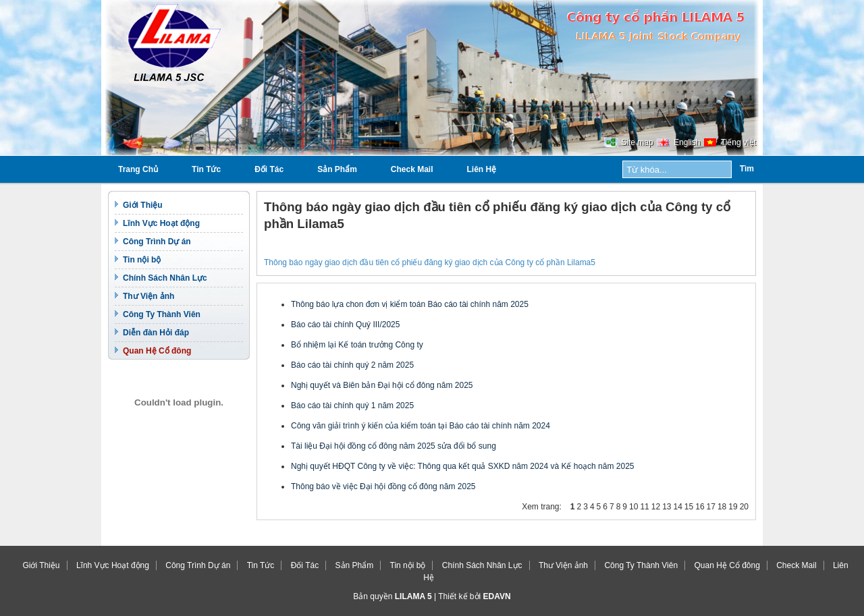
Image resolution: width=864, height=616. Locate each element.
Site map (637, 142)
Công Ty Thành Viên (162, 314)
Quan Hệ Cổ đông (157, 351)
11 (644, 507)
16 (700, 507)
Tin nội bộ (142, 260)
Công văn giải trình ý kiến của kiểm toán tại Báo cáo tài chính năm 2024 (421, 426)
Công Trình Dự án (157, 242)
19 (733, 507)
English (687, 142)
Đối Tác (269, 169)
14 (677, 507)
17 (711, 507)
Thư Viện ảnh (148, 296)
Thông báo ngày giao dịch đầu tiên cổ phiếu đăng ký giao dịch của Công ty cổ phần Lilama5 (430, 262)
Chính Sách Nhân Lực (165, 278)
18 (722, 507)
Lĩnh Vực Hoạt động (161, 223)
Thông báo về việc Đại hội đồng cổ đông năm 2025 (383, 486)
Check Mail (412, 169)
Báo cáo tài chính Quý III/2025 (345, 325)
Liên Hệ (482, 169)
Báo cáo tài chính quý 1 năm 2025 (352, 405)
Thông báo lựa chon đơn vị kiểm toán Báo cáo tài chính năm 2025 (410, 304)
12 (656, 507)
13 (667, 507)
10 (633, 507)
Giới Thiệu (143, 205)
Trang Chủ (138, 169)
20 (744, 507)
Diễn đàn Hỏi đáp (156, 333)
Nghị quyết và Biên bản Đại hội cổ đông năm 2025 (382, 385)
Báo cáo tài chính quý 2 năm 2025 (352, 365)
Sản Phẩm (337, 169)
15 (689, 507)
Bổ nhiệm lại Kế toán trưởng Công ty (357, 345)
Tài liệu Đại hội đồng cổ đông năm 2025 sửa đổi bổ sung (394, 446)
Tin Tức (206, 169)
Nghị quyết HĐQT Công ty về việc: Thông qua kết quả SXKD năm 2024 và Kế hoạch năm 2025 (462, 466)
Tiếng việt (738, 142)
